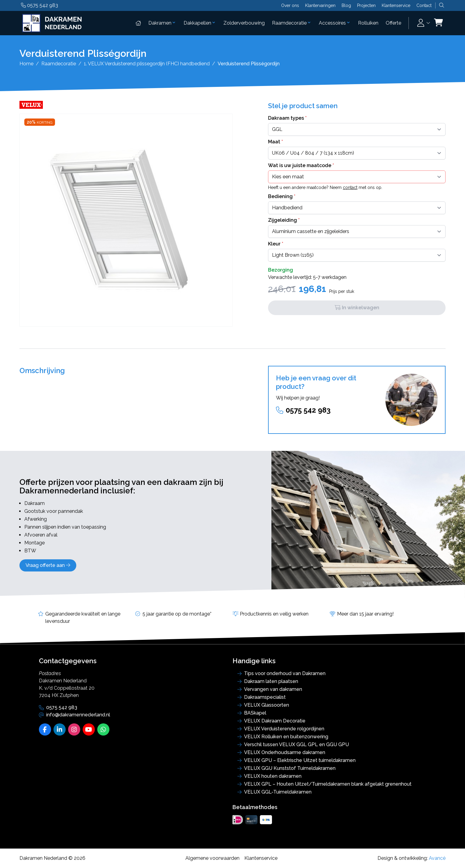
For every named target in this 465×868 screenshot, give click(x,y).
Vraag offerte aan (48, 565)
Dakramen (162, 23)
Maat (276, 142)
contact (350, 187)
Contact (424, 5)
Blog (346, 5)
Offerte (393, 23)
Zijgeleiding (284, 220)
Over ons (290, 5)
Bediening (282, 196)
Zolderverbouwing (244, 23)
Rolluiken (368, 23)
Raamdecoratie (292, 23)
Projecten (366, 5)
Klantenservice (396, 5)
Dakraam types (287, 118)
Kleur (276, 244)
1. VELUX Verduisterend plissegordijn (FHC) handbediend (147, 64)
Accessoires (335, 23)
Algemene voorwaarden (212, 858)
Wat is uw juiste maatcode (301, 165)
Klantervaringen (320, 5)
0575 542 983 (40, 5)
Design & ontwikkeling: (412, 858)
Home (26, 64)
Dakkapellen (200, 23)
